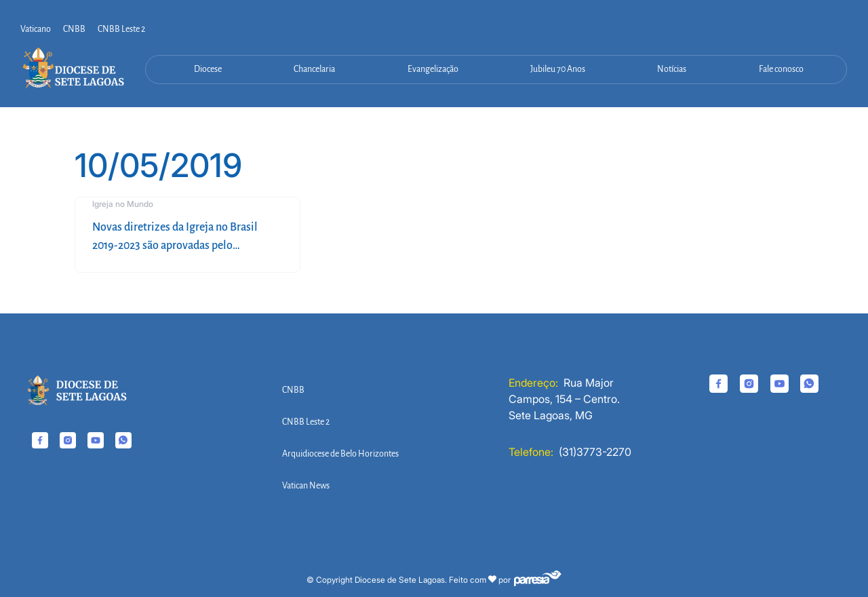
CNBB (74, 29)
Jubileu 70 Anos (558, 69)
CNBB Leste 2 (121, 29)
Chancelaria (314, 69)
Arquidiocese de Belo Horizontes (340, 454)
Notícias (672, 69)
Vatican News (306, 486)
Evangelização (433, 69)
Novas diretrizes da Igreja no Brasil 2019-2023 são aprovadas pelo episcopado (175, 246)
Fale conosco (781, 69)
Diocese (208, 69)
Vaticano (36, 29)
